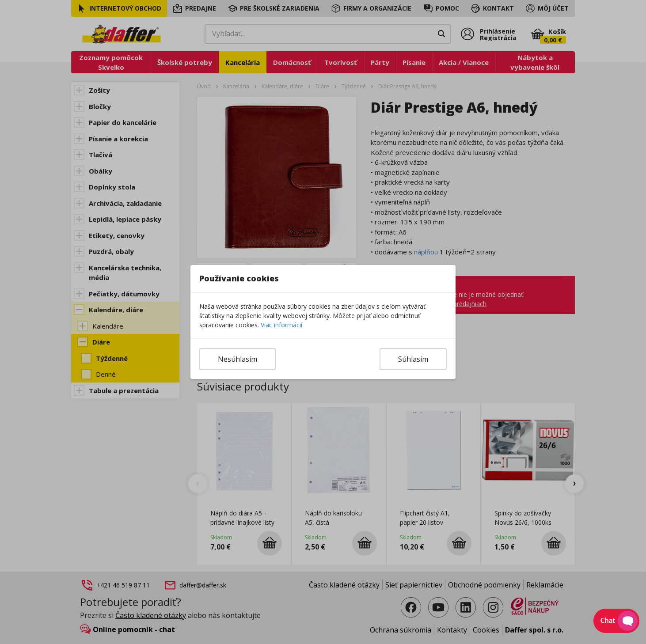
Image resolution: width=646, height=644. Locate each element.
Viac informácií (281, 325)
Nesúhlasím (237, 359)
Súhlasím (413, 359)
